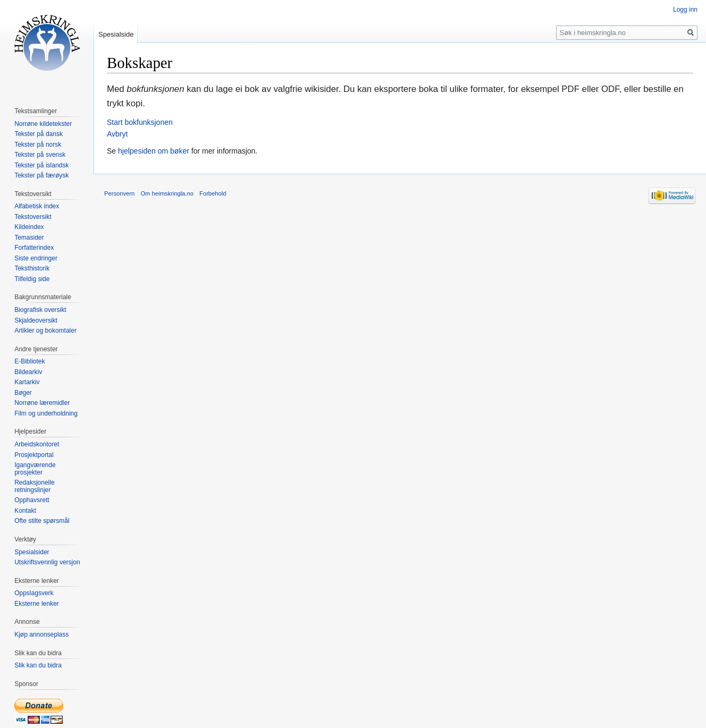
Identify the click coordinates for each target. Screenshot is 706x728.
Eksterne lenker (36, 604)
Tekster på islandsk (41, 165)
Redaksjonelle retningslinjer (34, 486)
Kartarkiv (27, 382)
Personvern (119, 193)
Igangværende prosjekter (35, 469)
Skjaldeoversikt (36, 320)
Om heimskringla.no (167, 193)
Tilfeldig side (32, 279)
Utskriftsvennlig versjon (47, 562)
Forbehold (213, 193)
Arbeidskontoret (37, 444)
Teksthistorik (32, 268)
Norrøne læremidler (42, 403)
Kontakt (25, 511)
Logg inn (685, 10)
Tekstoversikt (33, 217)
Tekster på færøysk (41, 175)
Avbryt (117, 134)
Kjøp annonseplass (41, 634)
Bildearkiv (28, 372)
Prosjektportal (34, 455)
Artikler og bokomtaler (45, 331)
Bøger (23, 393)
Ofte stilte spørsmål (42, 521)
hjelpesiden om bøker (154, 151)
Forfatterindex (34, 248)
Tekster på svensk (40, 155)
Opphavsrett (32, 500)
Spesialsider (32, 552)
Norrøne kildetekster (43, 124)
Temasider (29, 238)
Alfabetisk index (37, 206)
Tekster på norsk (38, 145)
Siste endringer (36, 258)
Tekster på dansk (39, 134)
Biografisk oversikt (40, 310)
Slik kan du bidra (38, 665)
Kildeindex (29, 227)
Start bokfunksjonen (140, 122)
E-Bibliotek (30, 361)
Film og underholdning (46, 413)
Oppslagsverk (34, 593)
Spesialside (116, 34)
